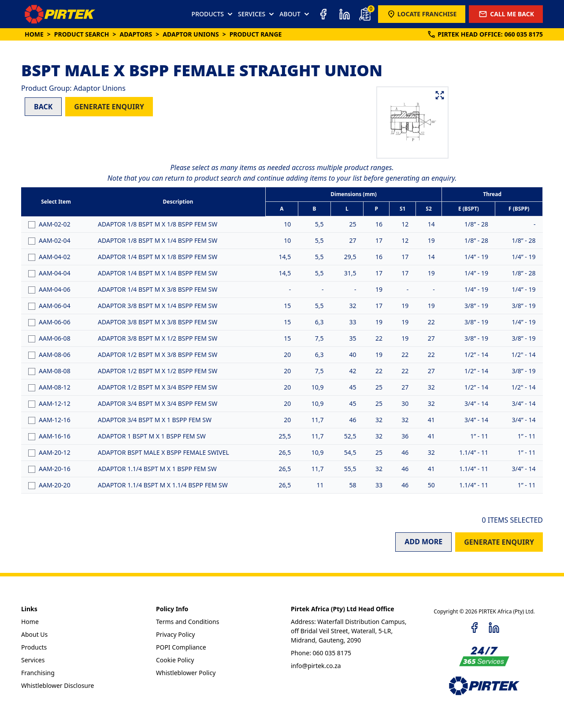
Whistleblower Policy (186, 673)
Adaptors (136, 34)
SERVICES (257, 14)
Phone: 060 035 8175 (321, 653)
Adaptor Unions (191, 34)
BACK (43, 107)
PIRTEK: (485, 34)
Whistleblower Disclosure (58, 685)
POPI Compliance (181, 647)
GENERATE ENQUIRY (109, 107)
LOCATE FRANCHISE (422, 14)
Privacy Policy (175, 634)
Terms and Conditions (187, 622)
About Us (34, 634)
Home (34, 34)
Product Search (82, 34)
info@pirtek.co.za (316, 666)
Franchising (38, 673)
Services (33, 660)
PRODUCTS (213, 14)
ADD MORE (423, 542)
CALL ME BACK (506, 14)
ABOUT (295, 14)
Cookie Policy (175, 660)
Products (34, 647)
